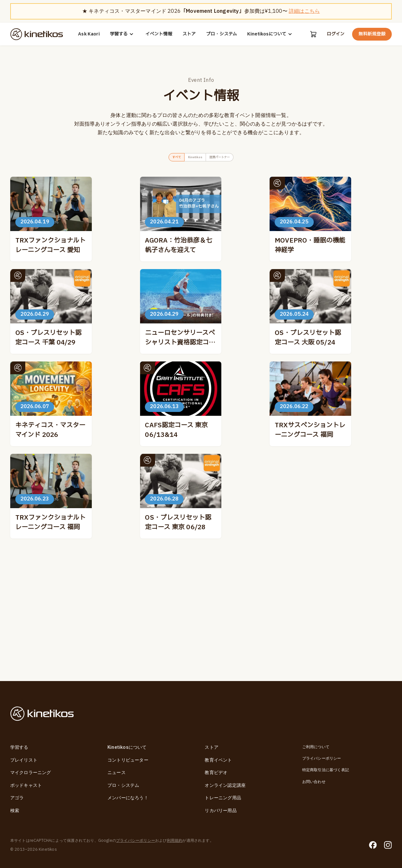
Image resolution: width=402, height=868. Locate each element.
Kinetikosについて (270, 34)
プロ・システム (221, 34)
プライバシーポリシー (322, 758)
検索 (15, 811)
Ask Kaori (88, 34)
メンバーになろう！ (128, 798)
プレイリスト (24, 760)
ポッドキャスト (26, 785)
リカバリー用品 (221, 811)
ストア (188, 34)
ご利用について (316, 747)
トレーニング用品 (223, 798)
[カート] (313, 34)
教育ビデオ (216, 773)
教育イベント (218, 760)
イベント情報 (158, 34)
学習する (122, 34)
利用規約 (175, 841)
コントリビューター (128, 760)
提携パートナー (230, 159)
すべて (164, 159)
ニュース (117, 773)
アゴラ (17, 798)
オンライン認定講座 (225, 785)
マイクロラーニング (31, 773)
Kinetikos (192, 159)
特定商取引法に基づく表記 (326, 770)
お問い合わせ (314, 782)
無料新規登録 (372, 34)
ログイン (335, 34)
